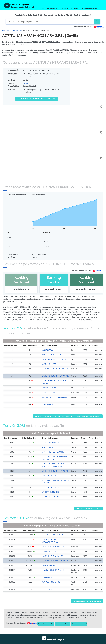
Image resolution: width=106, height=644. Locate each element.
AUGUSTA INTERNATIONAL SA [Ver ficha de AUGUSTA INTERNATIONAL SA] (53, 547)
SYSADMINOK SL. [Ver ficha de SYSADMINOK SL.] (48, 577)
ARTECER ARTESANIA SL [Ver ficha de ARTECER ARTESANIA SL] (51, 443)
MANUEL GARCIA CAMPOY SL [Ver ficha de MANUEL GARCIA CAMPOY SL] (53, 355)
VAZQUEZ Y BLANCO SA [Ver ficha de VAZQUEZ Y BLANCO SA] (50, 497)
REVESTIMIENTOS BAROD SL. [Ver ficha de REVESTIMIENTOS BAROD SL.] (53, 452)
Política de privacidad (79, 624)
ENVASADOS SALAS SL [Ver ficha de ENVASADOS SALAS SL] (50, 476)
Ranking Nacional (49, 8)
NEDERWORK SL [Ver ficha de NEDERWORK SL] (48, 447)
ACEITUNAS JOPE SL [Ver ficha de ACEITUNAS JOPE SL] (49, 364)
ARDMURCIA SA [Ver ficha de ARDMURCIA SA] (47, 404)
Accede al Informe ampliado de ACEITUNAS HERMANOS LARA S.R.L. (37, 99)
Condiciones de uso (63, 624)
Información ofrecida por (89, 27)
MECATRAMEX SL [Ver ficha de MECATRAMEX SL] (48, 589)
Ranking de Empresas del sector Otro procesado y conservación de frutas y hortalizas (69, 416)
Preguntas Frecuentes (46, 624)
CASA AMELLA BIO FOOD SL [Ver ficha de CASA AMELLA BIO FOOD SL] (52, 392)
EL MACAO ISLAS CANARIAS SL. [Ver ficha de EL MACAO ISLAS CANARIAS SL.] (53, 570)
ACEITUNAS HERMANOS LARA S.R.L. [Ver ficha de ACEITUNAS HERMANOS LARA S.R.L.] (55, 376)
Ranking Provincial (70, 8)
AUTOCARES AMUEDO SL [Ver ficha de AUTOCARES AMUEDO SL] (51, 492)
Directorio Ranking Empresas (12, 30)
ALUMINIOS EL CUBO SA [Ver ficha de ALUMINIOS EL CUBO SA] (51, 551)
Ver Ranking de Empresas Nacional (87, 601)
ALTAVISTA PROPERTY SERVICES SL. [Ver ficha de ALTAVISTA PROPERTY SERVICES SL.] (55, 535)
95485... (26, 83)
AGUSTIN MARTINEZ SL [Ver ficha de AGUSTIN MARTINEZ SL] (50, 565)
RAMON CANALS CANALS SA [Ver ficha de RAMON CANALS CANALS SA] (52, 556)
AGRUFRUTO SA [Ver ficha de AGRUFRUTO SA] (47, 350)
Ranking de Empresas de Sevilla (88, 509)
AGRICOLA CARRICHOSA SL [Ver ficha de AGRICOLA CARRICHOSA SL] (52, 388)
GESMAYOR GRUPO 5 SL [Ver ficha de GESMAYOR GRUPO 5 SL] (51, 582)
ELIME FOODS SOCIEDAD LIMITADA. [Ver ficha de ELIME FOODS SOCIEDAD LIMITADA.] (55, 359)
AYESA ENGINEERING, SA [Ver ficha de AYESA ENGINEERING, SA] (51, 487)
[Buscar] (97, 22)
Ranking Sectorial (90, 8)
